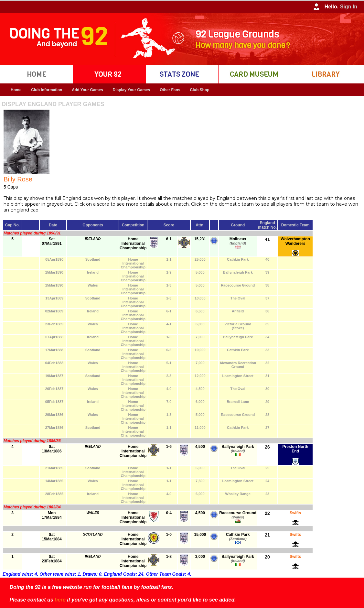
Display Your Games (132, 90)
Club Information (47, 90)
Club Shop (200, 90)
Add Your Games (87, 90)
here (60, 600)
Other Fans (170, 90)
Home (16, 90)
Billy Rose (18, 179)
